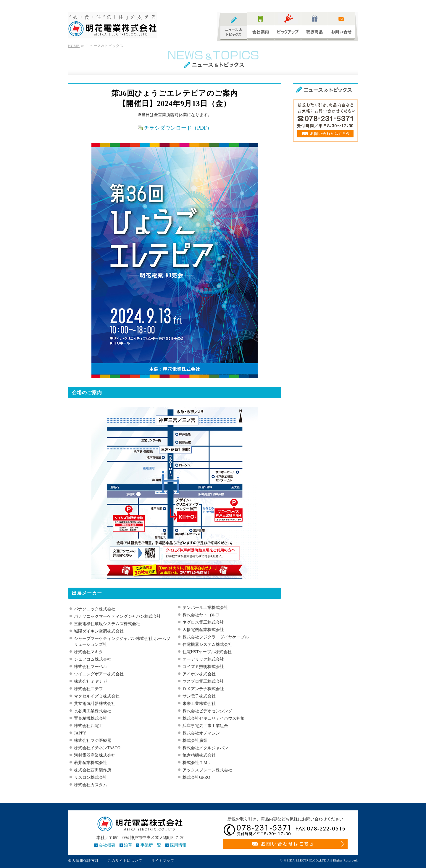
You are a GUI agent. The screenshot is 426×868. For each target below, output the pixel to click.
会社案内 (261, 26)
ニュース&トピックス (234, 26)
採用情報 (178, 845)
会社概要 (107, 845)
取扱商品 (314, 26)
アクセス (351, 4)
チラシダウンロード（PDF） (178, 128)
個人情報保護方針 (83, 861)
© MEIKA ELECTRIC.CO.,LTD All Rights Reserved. (319, 860)
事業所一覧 (151, 845)
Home (313, 4)
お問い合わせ (341, 26)
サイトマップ (330, 4)
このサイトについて (125, 861)
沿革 (128, 845)
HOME (74, 46)
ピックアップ (288, 26)
